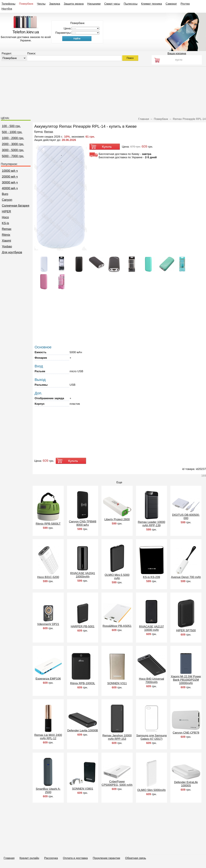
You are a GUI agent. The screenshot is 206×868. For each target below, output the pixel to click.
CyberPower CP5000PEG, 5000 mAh (117, 783)
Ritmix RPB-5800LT (48, 524)
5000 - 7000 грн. (13, 156)
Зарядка (55, 4)
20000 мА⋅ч (10, 177)
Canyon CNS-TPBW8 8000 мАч (83, 523)
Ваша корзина (177, 53)
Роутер (185, 4)
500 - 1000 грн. (12, 132)
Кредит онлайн (29, 858)
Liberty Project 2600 (117, 519)
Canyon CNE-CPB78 (186, 733)
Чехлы (41, 4)
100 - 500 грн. (11, 126)
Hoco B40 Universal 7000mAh (151, 680)
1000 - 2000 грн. (13, 138)
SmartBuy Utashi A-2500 (48, 791)
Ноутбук (7, 9)
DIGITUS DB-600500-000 (186, 517)
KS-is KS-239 (151, 577)
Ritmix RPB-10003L (83, 683)
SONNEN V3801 (83, 789)
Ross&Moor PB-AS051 (117, 626)
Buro (5, 194)
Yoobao (7, 246)
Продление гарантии (106, 858)
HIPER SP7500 (186, 630)
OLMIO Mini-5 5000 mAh (117, 577)
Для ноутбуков (12, 252)
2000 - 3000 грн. (13, 144)
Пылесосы (131, 4)
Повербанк (26, 4)
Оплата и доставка (75, 858)
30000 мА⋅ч (10, 182)
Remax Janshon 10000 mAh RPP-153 (117, 737)
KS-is (5, 223)
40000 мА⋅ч (10, 188)
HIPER (6, 211)
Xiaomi (6, 241)
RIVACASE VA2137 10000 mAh (152, 628)
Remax (7, 229)
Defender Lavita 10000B (83, 731)
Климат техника (151, 4)
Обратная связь (136, 858)
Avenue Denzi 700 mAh (186, 577)
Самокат (171, 4)
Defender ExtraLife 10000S (186, 784)
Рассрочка (51, 858)
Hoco (5, 217)
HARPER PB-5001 (83, 626)
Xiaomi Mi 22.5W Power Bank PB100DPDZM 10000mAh (186, 680)
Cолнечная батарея (16, 206)
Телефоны (8, 4)
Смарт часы (112, 4)
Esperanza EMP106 (48, 679)
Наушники (94, 4)
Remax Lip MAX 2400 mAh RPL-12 (48, 737)
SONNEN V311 (117, 683)
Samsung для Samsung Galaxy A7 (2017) (151, 737)
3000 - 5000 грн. (13, 150)
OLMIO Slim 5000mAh (151, 790)
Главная (9, 858)
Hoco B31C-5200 (48, 577)
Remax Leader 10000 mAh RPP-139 (151, 524)
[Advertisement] (103, 90)
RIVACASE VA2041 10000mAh (83, 575)
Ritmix (6, 235)
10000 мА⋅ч (10, 171)
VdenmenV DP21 (48, 624)
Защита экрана (74, 4)
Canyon (7, 200)
